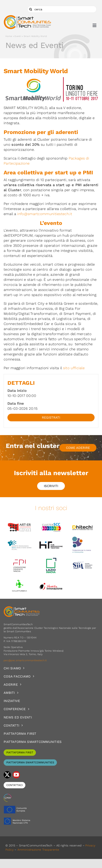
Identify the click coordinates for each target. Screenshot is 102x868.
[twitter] (7, 775)
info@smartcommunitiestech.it (45, 214)
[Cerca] (31, 9)
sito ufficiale (74, 368)
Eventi (18, 36)
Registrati (51, 417)
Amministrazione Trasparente (38, 850)
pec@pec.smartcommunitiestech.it (26, 660)
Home (9, 36)
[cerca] (62, 9)
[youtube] (16, 775)
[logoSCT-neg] (22, 608)
